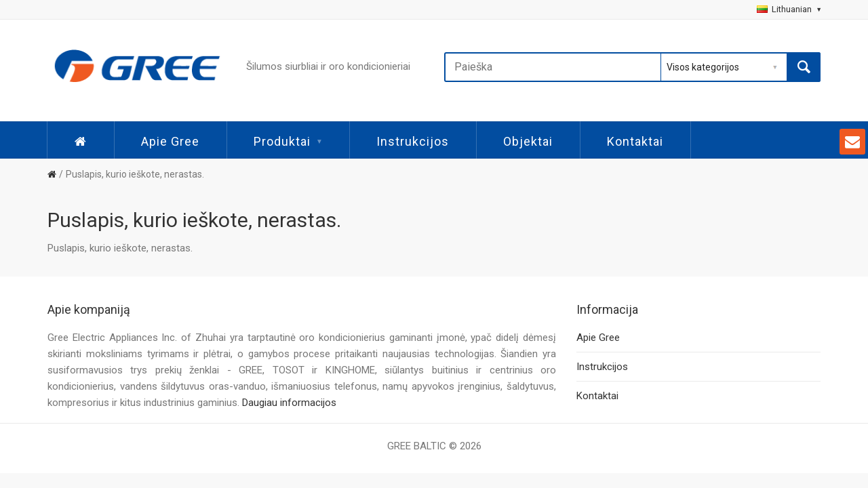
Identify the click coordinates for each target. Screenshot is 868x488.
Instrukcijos (413, 141)
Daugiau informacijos (289, 403)
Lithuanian (789, 9)
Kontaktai (635, 141)
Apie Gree (170, 141)
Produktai (288, 141)
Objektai (528, 141)
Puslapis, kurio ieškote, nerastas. (135, 174)
